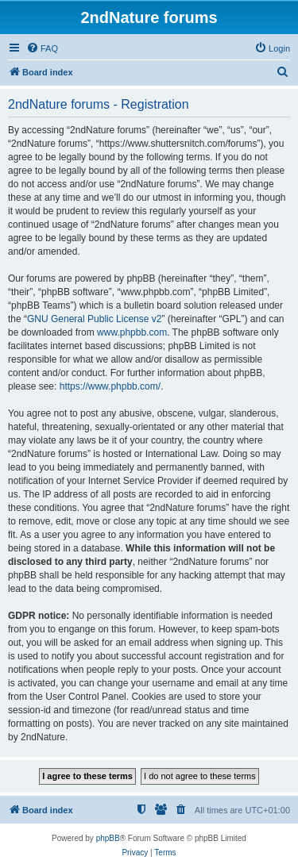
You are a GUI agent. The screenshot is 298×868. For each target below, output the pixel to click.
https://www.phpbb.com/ (110, 386)
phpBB (108, 838)
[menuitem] (42, 48)
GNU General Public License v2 (94, 319)
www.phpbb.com (132, 332)
